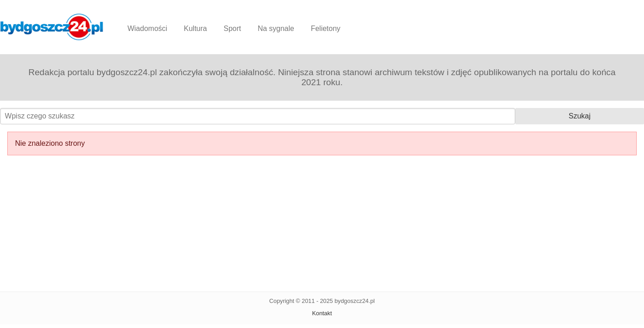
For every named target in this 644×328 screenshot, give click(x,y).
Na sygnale (276, 28)
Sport (232, 28)
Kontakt (322, 313)
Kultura (195, 28)
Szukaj (580, 116)
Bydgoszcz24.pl (52, 27)
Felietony (325, 28)
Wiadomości (147, 28)
